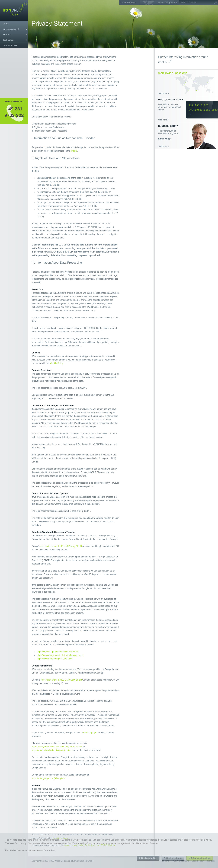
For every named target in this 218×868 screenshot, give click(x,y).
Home (6, 24)
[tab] (14, 29)
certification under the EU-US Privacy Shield (61, 546)
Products (7, 34)
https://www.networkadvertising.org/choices (52, 750)
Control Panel (10, 45)
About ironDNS (11, 29)
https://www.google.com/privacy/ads (48, 778)
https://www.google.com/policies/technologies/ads (60, 655)
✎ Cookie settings (173, 858)
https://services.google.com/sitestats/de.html (58, 652)
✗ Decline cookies (148, 858)
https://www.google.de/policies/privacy (55, 659)
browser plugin (90, 733)
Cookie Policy (57, 363)
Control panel (129, 3)
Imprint (74, 151)
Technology (9, 40)
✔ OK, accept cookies (200, 858)
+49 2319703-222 (14, 112)
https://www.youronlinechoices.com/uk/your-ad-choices (57, 747)
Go (215, 3)
